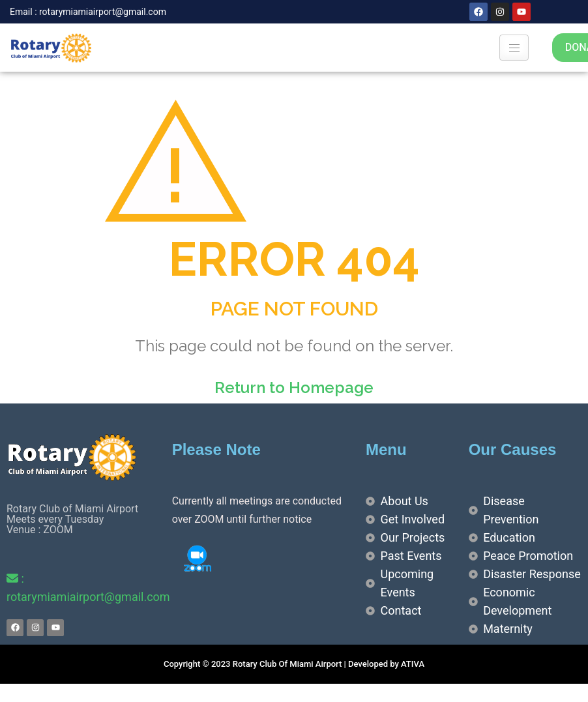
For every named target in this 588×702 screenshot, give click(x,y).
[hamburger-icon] (514, 48)
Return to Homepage (294, 388)
